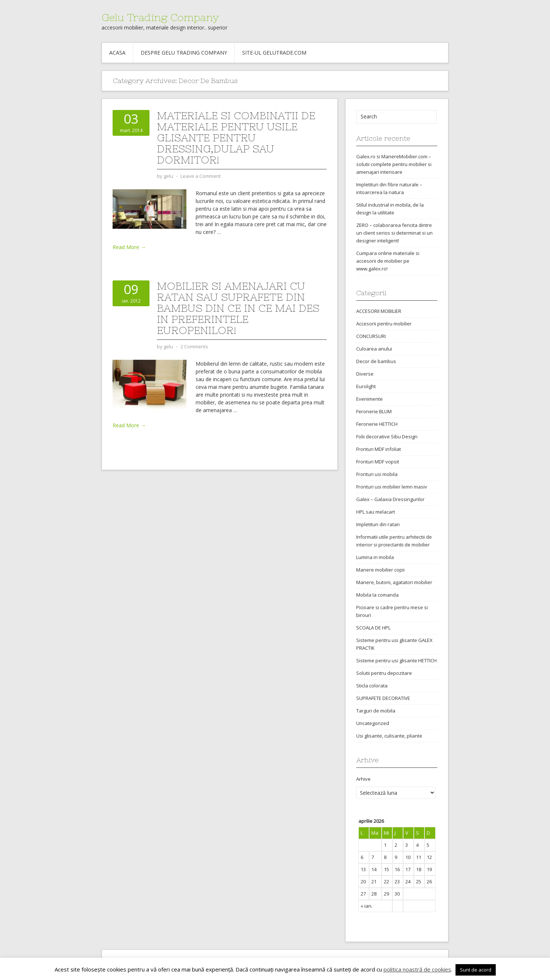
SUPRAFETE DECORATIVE (383, 698)
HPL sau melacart (376, 512)
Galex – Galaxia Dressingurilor (390, 499)
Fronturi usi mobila (377, 474)
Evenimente (369, 399)
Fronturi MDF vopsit (378, 462)
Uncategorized (373, 723)
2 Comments (194, 346)
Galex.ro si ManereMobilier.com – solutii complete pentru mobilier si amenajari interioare (394, 164)
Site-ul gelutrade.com (274, 53)
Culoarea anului (374, 349)
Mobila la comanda (377, 595)
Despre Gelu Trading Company (184, 53)
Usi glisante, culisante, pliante (389, 736)
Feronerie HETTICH (377, 424)
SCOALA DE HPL (373, 628)
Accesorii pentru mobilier (384, 324)
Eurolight (366, 386)
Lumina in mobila (375, 557)
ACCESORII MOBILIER (379, 311)
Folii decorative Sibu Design (387, 436)
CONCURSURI (371, 336)
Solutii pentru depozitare (384, 673)
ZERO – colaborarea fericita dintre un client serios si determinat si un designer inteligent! (394, 233)
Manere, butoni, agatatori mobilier (394, 582)
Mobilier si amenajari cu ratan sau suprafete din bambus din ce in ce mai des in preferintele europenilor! (238, 308)
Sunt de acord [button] (476, 970)
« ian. (367, 906)
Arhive (363, 779)
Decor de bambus (376, 361)
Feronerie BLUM (374, 411)
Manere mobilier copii (380, 570)
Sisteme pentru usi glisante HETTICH (396, 660)
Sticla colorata (372, 686)
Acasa (117, 53)
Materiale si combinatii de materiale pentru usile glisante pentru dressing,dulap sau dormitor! (236, 138)
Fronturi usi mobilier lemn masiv (392, 487)
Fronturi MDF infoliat (379, 449)
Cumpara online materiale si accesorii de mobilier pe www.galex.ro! (388, 261)
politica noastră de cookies (417, 969)
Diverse (365, 374)
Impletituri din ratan (378, 524)
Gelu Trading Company (160, 17)
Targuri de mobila (376, 711)
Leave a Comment (201, 176)
